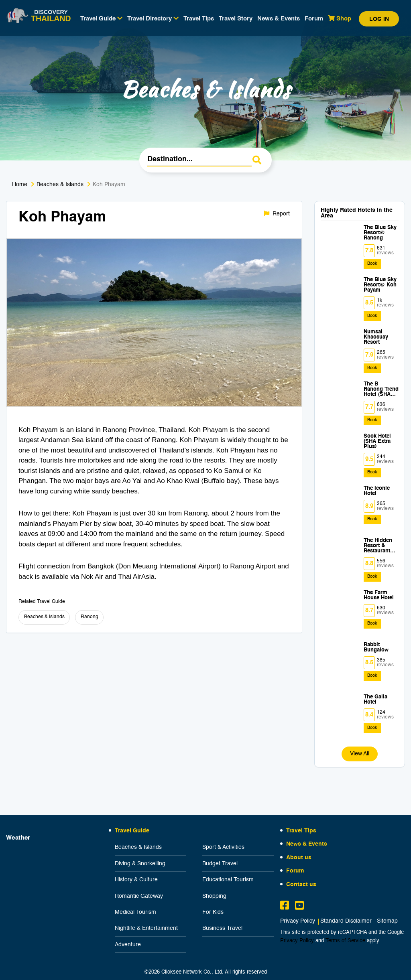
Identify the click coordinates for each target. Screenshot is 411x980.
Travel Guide (132, 831)
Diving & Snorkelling (140, 864)
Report (277, 214)
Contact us (301, 885)
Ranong (90, 617)
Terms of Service (345, 941)
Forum (314, 19)
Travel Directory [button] (153, 18)
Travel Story (236, 19)
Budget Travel (220, 864)
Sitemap (387, 921)
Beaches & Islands (60, 185)
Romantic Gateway (139, 896)
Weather (18, 838)
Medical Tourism (135, 912)
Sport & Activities (223, 847)
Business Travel (222, 928)
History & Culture (136, 880)
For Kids (213, 912)
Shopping (214, 896)
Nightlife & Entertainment (146, 928)
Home (20, 185)
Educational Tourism (228, 880)
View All (360, 754)
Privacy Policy (298, 921)
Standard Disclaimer (346, 921)
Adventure (128, 945)
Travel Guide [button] (101, 18)
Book (372, 264)
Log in (379, 19)
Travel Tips (199, 19)
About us (299, 858)
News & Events (279, 19)
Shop (340, 18)
